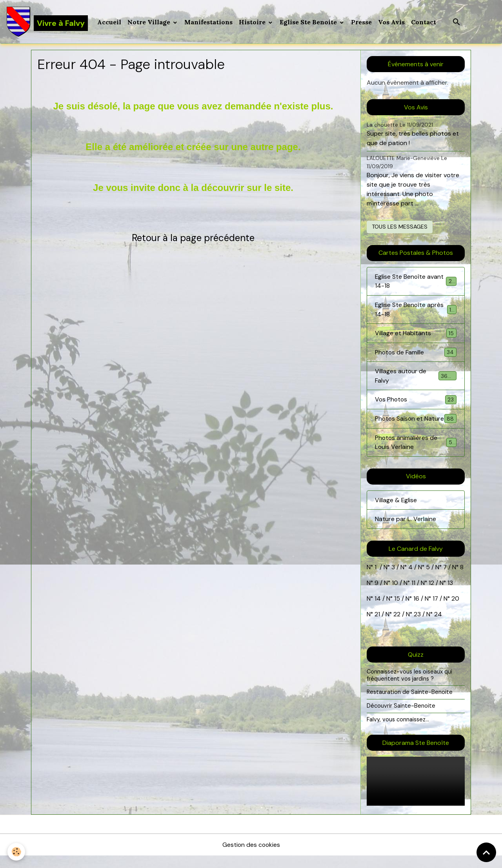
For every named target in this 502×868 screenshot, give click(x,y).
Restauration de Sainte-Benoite (410, 704)
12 (432, 595)
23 (417, 626)
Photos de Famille (416, 353)
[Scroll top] (486, 852)
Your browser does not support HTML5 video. (416, 793)
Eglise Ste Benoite (309, 22)
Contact (424, 22)
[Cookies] (17, 852)
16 (416, 611)
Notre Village (150, 22)
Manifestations (209, 22)
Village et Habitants (416, 334)
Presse (362, 22)
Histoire (253, 22)
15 (397, 611)
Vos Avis (392, 22)
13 (450, 595)
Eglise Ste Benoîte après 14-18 (416, 310)
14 (378, 611)
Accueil (110, 22)
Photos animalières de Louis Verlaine (416, 454)
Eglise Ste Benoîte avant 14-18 (416, 282)
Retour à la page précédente (193, 238)
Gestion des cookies (251, 857)
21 (378, 626)
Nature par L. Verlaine (406, 531)
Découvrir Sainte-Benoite (401, 718)
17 (436, 611)
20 (455, 611)
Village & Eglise (396, 512)
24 (437, 626)
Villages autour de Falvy (416, 377)
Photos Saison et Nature (416, 425)
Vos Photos (416, 401)
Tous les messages (400, 227)
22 (396, 626)
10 (394, 595)
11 (413, 595)
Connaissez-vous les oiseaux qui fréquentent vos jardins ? (410, 687)
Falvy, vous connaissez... (398, 731)
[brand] (47, 22)
